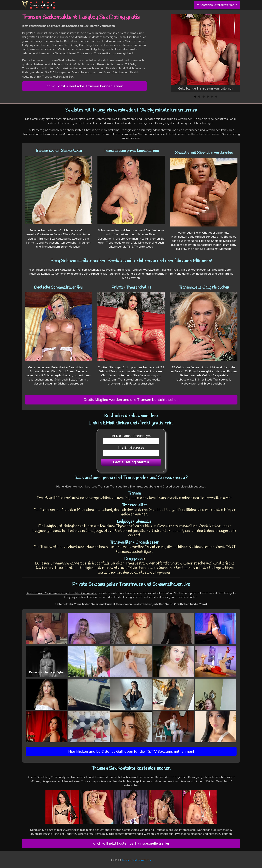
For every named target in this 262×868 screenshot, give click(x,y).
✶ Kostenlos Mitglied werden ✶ (217, 5)
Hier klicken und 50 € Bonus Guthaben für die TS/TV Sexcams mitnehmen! (131, 751)
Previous (175, 52)
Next (237, 52)
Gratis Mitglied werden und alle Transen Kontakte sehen (131, 399)
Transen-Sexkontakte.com (137, 860)
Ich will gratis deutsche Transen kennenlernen (84, 86)
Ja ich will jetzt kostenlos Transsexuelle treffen (131, 843)
